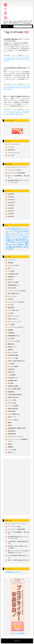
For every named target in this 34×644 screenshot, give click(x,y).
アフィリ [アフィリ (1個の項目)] (26, 229)
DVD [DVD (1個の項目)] (7, 229)
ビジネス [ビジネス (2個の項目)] (21, 235)
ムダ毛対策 (11, 364)
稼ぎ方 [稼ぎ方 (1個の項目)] (23, 245)
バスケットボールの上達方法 (16, 302)
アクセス (27, 109)
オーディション (13, 296)
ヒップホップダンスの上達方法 (17, 291)
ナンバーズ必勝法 (13, 406)
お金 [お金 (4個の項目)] (13, 228)
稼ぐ (22, 88)
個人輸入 (11, 150)
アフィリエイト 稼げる (15, 170)
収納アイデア (12, 417)
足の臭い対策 (12, 288)
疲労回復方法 (12, 431)
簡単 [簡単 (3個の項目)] (18, 247)
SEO (23, 84)
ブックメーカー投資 (14, 341)
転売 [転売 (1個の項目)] (9, 249)
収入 (14, 113)
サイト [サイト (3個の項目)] (20, 233)
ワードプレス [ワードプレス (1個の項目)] (19, 238)
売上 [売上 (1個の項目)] (18, 242)
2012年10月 (11, 202)
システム (17, 57)
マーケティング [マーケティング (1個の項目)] (13, 238)
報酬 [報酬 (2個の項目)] (12, 242)
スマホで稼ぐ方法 (13, 310)
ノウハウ (20, 86)
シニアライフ (12, 260)
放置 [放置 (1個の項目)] (14, 245)
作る (28, 86)
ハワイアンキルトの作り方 (16, 327)
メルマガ (22, 111)
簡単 (22, 59)
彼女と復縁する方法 (14, 294)
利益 (9, 59)
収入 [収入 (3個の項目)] (9, 242)
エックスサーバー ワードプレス (17, 167)
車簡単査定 (11, 333)
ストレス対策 (12, 400)
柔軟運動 (11, 263)
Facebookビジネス (13, 378)
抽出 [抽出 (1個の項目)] (11, 245)
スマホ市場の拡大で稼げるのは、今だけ (17, 68)
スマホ (12, 86)
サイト (13, 57)
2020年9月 (11, 194)
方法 (19, 59)
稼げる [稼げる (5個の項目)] (12, 247)
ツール (16, 86)
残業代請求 (11, 308)
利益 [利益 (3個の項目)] (23, 240)
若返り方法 (11, 372)
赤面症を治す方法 (13, 397)
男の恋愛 (11, 383)
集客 (29, 88)
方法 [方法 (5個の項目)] (19, 244)
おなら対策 (11, 338)
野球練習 (11, 330)
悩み (19, 113)
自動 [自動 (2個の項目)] (25, 247)
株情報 (10, 444)
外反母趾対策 (12, 411)
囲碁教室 (11, 447)
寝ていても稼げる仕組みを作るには (17, 96)
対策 (9, 88)
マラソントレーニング (14, 322)
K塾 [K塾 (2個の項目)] (9, 229)
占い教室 (11, 313)
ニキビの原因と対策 (14, 414)
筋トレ (10, 268)
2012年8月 (11, 208)
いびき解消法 (12, 375)
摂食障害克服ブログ (14, 285)
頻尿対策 (11, 350)
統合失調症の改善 (13, 355)
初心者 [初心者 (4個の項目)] (18, 240)
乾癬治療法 (11, 392)
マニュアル (23, 57)
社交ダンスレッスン (14, 316)
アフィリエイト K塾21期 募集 (17, 173)
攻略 (14, 88)
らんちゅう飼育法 (13, 366)
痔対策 (10, 425)
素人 (25, 59)
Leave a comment (8, 89)
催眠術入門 (11, 277)
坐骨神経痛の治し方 (14, 336)
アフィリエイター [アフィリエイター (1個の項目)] (10, 231)
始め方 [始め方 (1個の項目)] (21, 242)
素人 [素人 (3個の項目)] (21, 247)
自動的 (12, 114)
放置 (17, 59)
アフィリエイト (14, 56)
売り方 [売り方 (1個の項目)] (16, 242)
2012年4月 (11, 216)
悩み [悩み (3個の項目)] (25, 242)
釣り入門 (11, 305)
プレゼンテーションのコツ (16, 437)
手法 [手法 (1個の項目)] (9, 245)
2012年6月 (11, 214)
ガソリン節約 (12, 403)
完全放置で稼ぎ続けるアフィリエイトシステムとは (17, 40)
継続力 (10, 423)
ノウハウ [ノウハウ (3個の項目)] (14, 235)
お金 (23, 56)
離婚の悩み (11, 344)
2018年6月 (11, 197)
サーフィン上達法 (13, 358)
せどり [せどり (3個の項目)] (18, 228)
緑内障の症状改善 (13, 386)
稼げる (25, 88)
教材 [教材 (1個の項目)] (16, 245)
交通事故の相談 (13, 381)
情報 (14, 59)
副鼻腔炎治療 (12, 434)
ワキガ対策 (11, 271)
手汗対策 (11, 299)
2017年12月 (11, 200)
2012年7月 (11, 211)
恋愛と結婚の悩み (13, 409)
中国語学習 (11, 369)
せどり (10, 155)
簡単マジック (12, 452)
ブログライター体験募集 (17, 633)
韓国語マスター (13, 347)
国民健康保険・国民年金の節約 (17, 428)
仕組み (28, 57)
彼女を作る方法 (13, 319)
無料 (19, 88)
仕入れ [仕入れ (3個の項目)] (25, 237)
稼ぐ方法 (6, 11)
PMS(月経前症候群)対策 (15, 394)
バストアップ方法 (13, 265)
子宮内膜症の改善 (13, 274)
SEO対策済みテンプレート (14, 572)
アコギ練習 (11, 324)
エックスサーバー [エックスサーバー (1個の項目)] (13, 233)
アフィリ (27, 56)
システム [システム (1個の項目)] (24, 233)
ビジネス (25, 86)
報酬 (11, 59)
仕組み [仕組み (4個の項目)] (9, 240)
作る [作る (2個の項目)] (14, 240)
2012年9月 (11, 205)
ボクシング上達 (13, 352)
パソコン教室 (12, 450)
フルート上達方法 (13, 420)
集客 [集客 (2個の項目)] (11, 249)
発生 (28, 113)
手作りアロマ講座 (13, 282)
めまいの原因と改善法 (14, 389)
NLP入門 (11, 280)
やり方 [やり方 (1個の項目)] (22, 229)
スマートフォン (14, 84)
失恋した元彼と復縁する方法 (16, 361)
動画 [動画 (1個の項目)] (27, 240)
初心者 (5, 59)
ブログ (18, 111)
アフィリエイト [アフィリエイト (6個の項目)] (17, 232)
